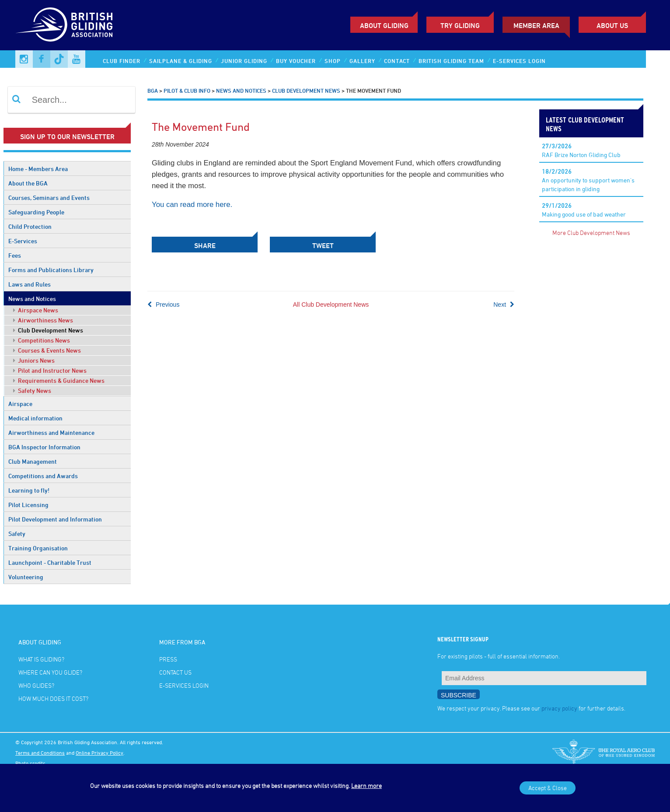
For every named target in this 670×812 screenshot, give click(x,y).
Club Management (33, 461)
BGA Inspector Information (44, 447)
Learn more (366, 786)
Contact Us (175, 672)
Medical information (35, 418)
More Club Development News (591, 233)
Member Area (536, 25)
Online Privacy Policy (99, 752)
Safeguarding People (36, 212)
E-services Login (519, 61)
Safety (17, 534)
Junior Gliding (244, 61)
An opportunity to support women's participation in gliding (588, 180)
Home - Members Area (38, 169)
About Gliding (384, 25)
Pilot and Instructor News (50, 370)
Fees (15, 255)
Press (168, 659)
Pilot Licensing (28, 505)
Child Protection (30, 226)
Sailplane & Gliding (181, 61)
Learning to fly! (29, 490)
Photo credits (30, 763)
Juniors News (34, 360)
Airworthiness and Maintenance (51, 432)
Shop (333, 61)
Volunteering (26, 577)
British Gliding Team (451, 61)
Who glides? (36, 685)
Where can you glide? (50, 672)
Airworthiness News (43, 320)
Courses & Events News (47, 350)
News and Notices (32, 299)
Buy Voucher (296, 61)
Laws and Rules (30, 284)
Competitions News (42, 340)
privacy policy (559, 708)
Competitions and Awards (43, 476)
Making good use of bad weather (584, 210)
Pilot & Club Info (187, 91)
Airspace (20, 404)
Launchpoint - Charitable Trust (50, 562)
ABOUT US (612, 25)
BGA (153, 91)
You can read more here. (192, 205)
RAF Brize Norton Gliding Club (581, 150)
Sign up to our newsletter (67, 136)
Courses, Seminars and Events (49, 198)
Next (504, 304)
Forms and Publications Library (51, 270)
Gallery (362, 61)
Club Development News (48, 330)
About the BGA (28, 183)
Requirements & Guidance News (59, 380)
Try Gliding (460, 25)
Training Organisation (38, 548)
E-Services (23, 241)
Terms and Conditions (40, 752)
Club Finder (122, 61)
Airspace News (36, 310)
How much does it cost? (53, 698)
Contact (397, 61)
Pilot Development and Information (55, 519)
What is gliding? (41, 659)
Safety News (32, 390)
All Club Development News (331, 304)
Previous (163, 304)
